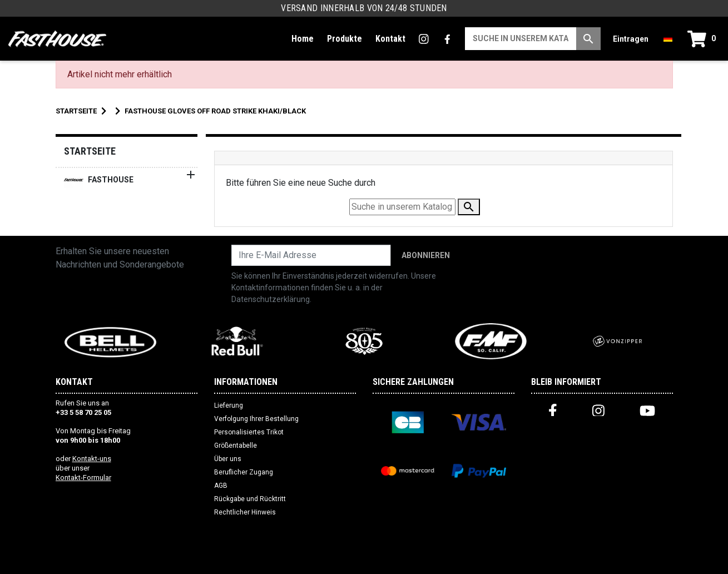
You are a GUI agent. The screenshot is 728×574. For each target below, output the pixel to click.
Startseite (90, 151)
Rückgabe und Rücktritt (250, 499)
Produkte (345, 39)
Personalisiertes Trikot (249, 432)
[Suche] (521, 39)
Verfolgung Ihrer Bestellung (256, 419)
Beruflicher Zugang (244, 472)
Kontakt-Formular (83, 477)
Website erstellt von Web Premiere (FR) (364, 561)
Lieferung (229, 405)
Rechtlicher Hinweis (245, 512)
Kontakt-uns (92, 459)
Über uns (228, 459)
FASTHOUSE (99, 180)
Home (303, 39)
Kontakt (390, 39)
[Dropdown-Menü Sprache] (668, 39)
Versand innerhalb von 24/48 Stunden (364, 8)
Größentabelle (236, 446)
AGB (221, 486)
